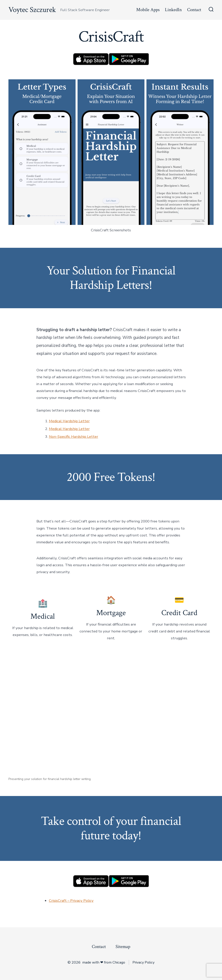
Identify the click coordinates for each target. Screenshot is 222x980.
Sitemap (123, 947)
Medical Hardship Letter (69, 421)
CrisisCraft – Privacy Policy (71, 901)
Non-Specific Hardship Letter (74, 437)
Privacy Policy (143, 962)
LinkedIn (173, 10)
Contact (194, 10)
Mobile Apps (148, 10)
